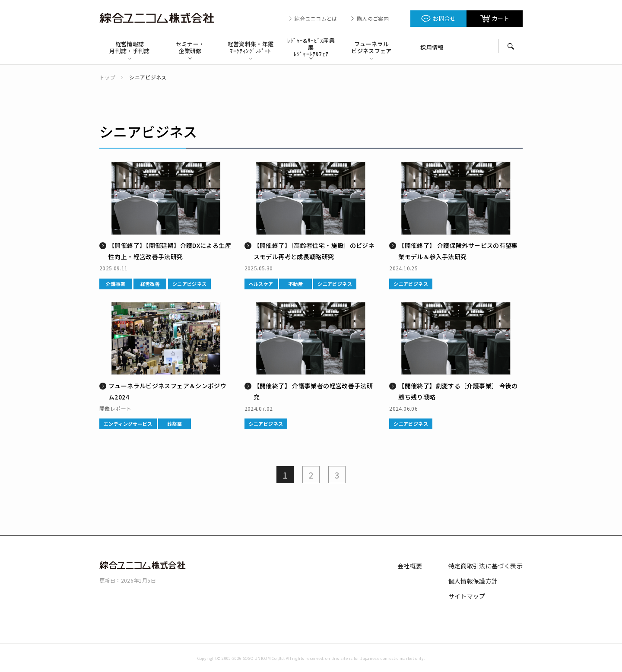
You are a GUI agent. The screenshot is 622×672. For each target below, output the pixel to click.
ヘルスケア (261, 284)
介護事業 (116, 284)
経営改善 (150, 284)
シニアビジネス (190, 284)
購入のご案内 (373, 19)
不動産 (295, 284)
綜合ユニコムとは (316, 19)
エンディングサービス (128, 424)
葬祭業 (175, 424)
